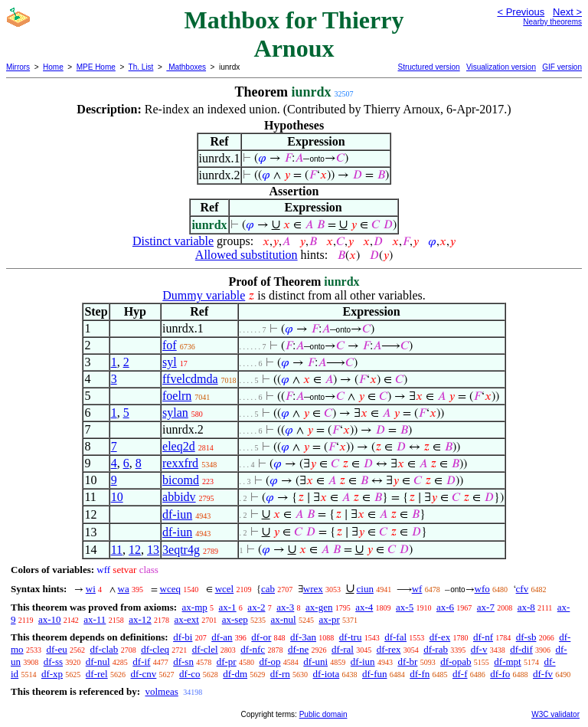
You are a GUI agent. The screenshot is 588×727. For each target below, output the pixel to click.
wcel (225, 589)
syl (170, 362)
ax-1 (228, 607)
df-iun (177, 514)
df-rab (436, 649)
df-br (407, 662)
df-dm (235, 674)
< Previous (521, 12)
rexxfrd (180, 463)
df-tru (351, 637)
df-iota (327, 674)
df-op (269, 662)
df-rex (389, 649)
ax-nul (283, 619)
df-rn (280, 674)
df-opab (456, 662)
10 (117, 497)
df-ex (440, 637)
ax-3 (285, 607)
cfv (523, 589)
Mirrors (18, 67)
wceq (170, 589)
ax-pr (329, 619)
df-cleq (155, 649)
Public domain (323, 714)
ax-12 (140, 619)
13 (153, 550)
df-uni (315, 662)
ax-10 (50, 619)
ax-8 (526, 607)
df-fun (375, 674)
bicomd (181, 480)
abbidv (179, 497)
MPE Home (96, 67)
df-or (261, 637)
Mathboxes (186, 67)
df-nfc (253, 649)
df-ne (298, 649)
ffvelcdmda (190, 379)
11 (117, 550)
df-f (460, 674)
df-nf (483, 637)
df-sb (526, 637)
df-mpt (507, 662)
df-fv (543, 674)
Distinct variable (173, 241)
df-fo (500, 674)
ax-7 (486, 607)
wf (417, 589)
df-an (222, 637)
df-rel (97, 674)
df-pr (227, 662)
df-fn (420, 674)
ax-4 (364, 607)
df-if (141, 662)
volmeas (161, 691)
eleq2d (179, 446)
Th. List (141, 67)
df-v (479, 649)
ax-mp (195, 607)
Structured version (428, 67)
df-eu (56, 649)
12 (135, 550)
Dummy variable (204, 295)
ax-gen (319, 607)
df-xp (52, 674)
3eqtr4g (181, 550)
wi (91, 589)
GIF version (562, 67)
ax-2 (256, 607)
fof (170, 345)
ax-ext (186, 619)
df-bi (183, 637)
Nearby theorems (552, 22)
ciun (365, 589)
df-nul (98, 662)
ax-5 (405, 607)
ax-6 (445, 607)
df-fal (395, 637)
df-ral (343, 649)
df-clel (205, 649)
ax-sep (235, 619)
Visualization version (501, 67)
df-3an (303, 637)
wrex (313, 589)
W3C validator (555, 714)
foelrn (177, 396)
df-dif (521, 649)
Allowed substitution (247, 255)
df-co (189, 674)
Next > (567, 12)
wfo (482, 589)
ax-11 (95, 619)
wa (124, 589)
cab (268, 589)
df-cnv (143, 674)
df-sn (183, 662)
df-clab (105, 649)
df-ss (53, 662)
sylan (175, 413)
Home (53, 67)
